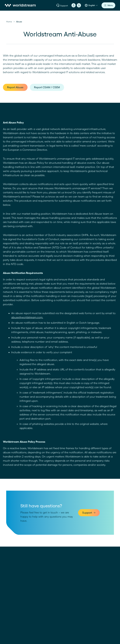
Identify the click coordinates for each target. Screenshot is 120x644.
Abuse (19, 22)
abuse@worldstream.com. (27, 317)
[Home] (20, 5)
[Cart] (79, 5)
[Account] (74, 5)
